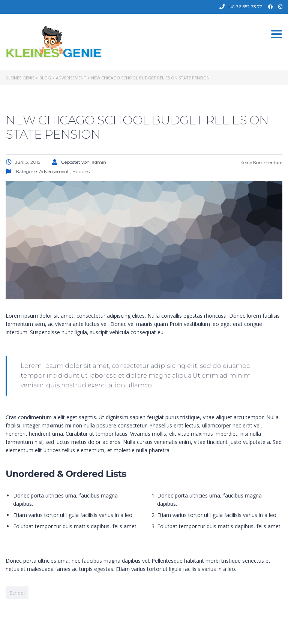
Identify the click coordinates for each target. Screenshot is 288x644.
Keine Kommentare (261, 162)
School (17, 593)
